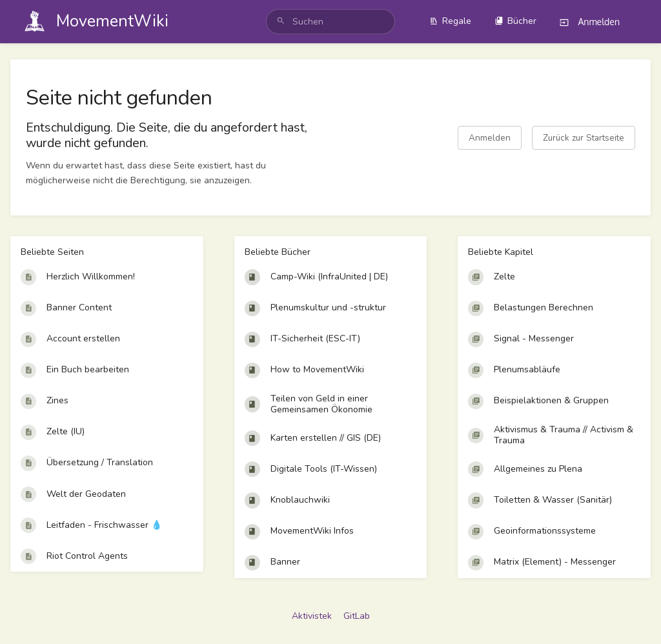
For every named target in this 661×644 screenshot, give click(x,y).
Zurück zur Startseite (584, 138)
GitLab (357, 616)
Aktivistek (312, 616)
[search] (330, 22)
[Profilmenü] (638, 22)
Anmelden (490, 138)
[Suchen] (281, 22)
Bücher (515, 21)
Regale (450, 21)
